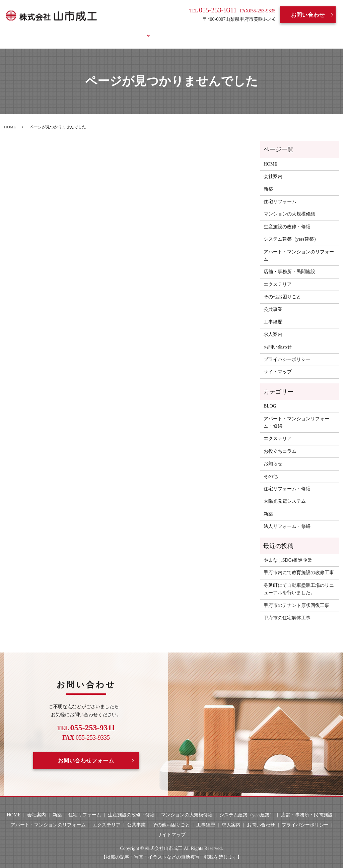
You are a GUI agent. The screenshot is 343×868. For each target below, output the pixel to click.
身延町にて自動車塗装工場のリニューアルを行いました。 (299, 581)
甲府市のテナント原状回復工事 (296, 597)
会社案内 (98, 31)
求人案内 (197, 31)
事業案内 (131, 31)
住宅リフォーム (280, 194)
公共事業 (273, 301)
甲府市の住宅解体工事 (287, 610)
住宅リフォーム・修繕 (287, 481)
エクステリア (278, 276)
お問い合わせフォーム (86, 753)
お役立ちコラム (265, 31)
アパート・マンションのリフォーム (299, 247)
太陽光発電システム (285, 493)
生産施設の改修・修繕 (287, 219)
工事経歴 (164, 31)
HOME (67, 31)
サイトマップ (278, 364)
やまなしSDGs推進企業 (288, 552)
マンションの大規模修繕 (289, 206)
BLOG (227, 31)
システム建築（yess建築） (291, 231)
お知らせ (273, 456)
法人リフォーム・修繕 (287, 519)
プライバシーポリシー (287, 352)
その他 (271, 468)
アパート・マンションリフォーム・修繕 (296, 414)
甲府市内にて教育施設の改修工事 (299, 565)
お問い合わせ (308, 15)
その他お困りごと (282, 289)
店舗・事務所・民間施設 (289, 264)
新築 (268, 181)
